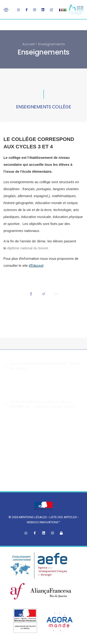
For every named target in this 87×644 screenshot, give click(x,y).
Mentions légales (33, 517)
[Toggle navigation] (6, 10)
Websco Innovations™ (43, 522)
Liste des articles (63, 517)
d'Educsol (36, 266)
